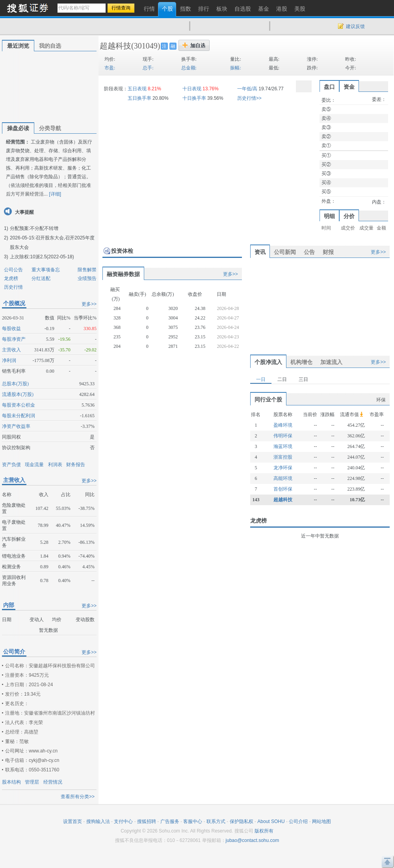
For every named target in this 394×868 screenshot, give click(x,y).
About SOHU (271, 821)
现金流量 (34, 465)
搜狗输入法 (98, 821)
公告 (309, 252)
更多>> (89, 304)
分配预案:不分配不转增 (34, 228)
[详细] (55, 194)
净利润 (9, 360)
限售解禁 (87, 270)
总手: (148, 68)
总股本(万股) (15, 384)
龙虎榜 (11, 278)
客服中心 (193, 821)
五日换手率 (139, 98)
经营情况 (53, 782)
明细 (329, 216)
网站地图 (322, 821)
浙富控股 (283, 457)
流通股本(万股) (18, 394)
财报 (328, 252)
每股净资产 (14, 339)
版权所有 (264, 831)
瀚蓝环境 (283, 446)
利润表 (55, 465)
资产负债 (11, 465)
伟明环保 (283, 436)
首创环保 (283, 489)
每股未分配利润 (19, 416)
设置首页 (72, 821)
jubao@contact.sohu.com (253, 840)
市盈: (110, 68)
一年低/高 (247, 89)
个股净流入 (268, 362)
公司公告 (13, 270)
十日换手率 (194, 98)
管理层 (32, 782)
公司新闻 (285, 252)
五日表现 (137, 89)
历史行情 (13, 287)
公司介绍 (298, 821)
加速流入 (331, 362)
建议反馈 (355, 26)
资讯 (260, 252)
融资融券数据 (123, 274)
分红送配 (41, 278)
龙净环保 (283, 468)
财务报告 (76, 465)
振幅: (235, 68)
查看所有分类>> (78, 797)
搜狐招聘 (147, 821)
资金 (349, 87)
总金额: (189, 68)
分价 (349, 216)
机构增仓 (301, 362)
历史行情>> (249, 98)
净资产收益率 (16, 426)
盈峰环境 (283, 425)
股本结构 (11, 782)
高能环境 (283, 478)
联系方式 (216, 821)
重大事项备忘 (46, 270)
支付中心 (123, 821)
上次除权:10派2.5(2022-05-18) (42, 257)
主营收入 (11, 350)
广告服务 (170, 821)
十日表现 (192, 89)
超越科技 (115, 46)
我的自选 (50, 46)
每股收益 (11, 329)
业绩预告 (87, 278)
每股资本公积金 (19, 405)
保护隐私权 (242, 821)
